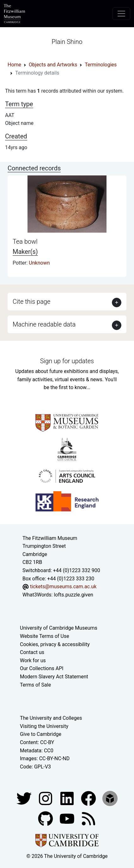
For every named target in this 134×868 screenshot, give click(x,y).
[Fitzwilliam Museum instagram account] (46, 798)
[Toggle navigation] (121, 14)
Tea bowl (25, 241)
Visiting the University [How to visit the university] (44, 726)
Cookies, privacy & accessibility (55, 644)
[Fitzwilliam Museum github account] (46, 819)
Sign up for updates (67, 361)
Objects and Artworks (53, 65)
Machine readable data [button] (44, 324)
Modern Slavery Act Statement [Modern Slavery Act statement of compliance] (54, 677)
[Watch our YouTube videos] (68, 819)
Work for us (33, 660)
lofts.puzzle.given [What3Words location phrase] (73, 595)
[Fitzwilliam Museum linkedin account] (89, 798)
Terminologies (101, 65)
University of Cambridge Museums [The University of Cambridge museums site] (59, 628)
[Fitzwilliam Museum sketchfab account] (110, 798)
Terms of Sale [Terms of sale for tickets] (35, 685)
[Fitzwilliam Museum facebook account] (68, 798)
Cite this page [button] (31, 302)
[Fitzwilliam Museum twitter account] (25, 798)
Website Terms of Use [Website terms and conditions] (45, 636)
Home (14, 65)
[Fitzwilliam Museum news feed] (88, 819)
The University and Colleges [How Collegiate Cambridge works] (51, 718)
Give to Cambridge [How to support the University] (41, 734)
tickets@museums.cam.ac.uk (63, 587)
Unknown (39, 263)
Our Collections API (42, 668)
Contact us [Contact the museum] (32, 652)
